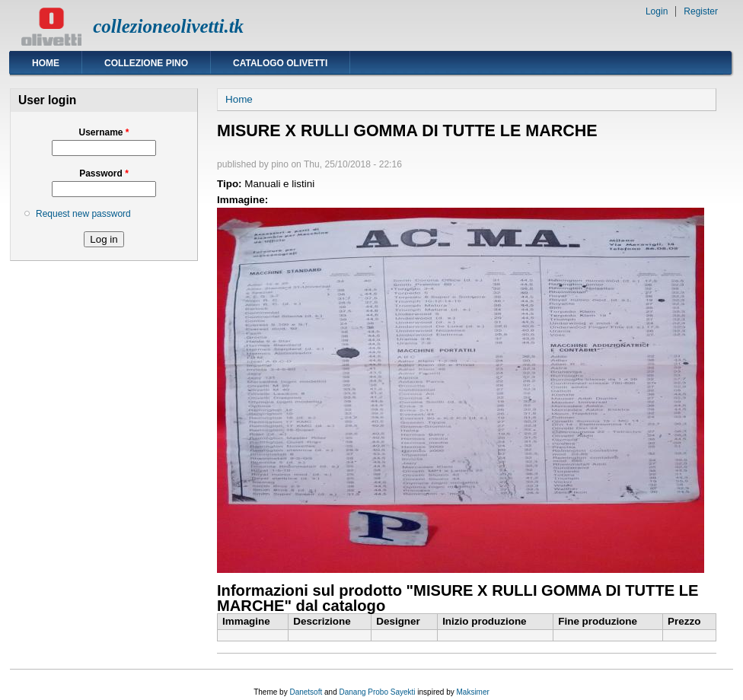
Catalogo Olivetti (280, 63)
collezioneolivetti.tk (168, 26)
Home (46, 63)
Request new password (83, 214)
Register (701, 11)
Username (104, 132)
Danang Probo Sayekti (377, 692)
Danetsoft (306, 692)
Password (104, 173)
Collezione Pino (146, 63)
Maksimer (472, 692)
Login (657, 11)
